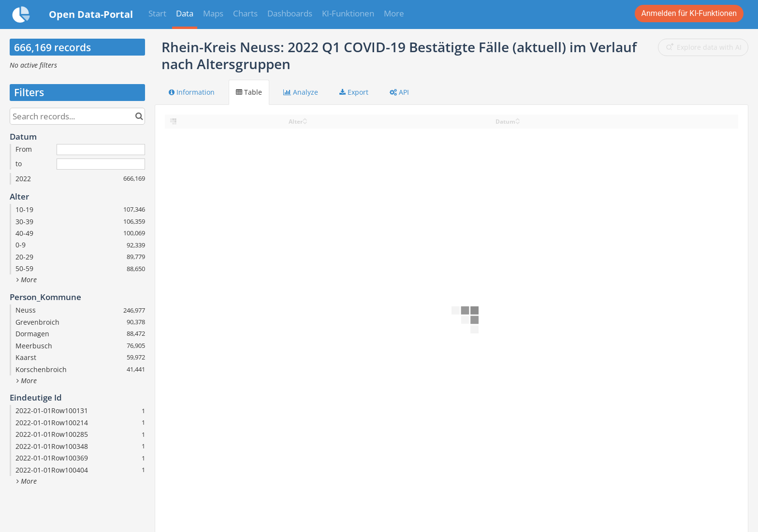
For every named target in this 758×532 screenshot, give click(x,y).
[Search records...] (77, 116)
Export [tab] (354, 92)
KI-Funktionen (348, 13)
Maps (213, 13)
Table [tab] (249, 92)
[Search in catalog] (139, 116)
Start (157, 13)
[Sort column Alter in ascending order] (305, 119)
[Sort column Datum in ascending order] (518, 119)
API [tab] (399, 92)
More (394, 13)
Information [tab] (192, 92)
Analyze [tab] (301, 92)
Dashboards (290, 13)
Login (689, 14)
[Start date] (101, 150)
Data (185, 13)
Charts (245, 13)
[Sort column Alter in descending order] (305, 122)
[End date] (101, 164)
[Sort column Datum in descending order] (518, 122)
